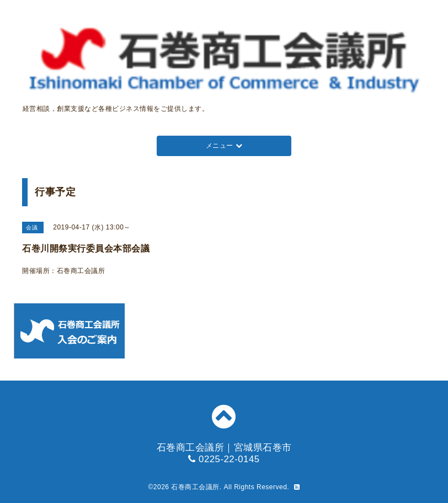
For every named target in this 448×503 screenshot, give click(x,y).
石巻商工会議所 (195, 487)
